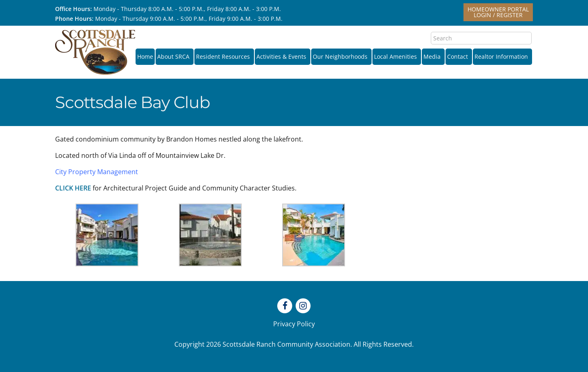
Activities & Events (283, 56)
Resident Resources (224, 56)
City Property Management (97, 172)
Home (145, 56)
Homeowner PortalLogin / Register (498, 12)
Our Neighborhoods (341, 56)
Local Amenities (397, 56)
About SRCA (175, 56)
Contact (459, 56)
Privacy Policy (294, 324)
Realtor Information (502, 56)
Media (433, 56)
